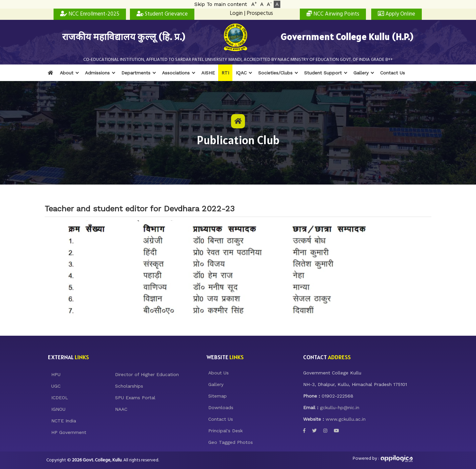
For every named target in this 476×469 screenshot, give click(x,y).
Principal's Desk (225, 431)
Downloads (221, 407)
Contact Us (393, 73)
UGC (56, 386)
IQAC (241, 73)
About (67, 73)
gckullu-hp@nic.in (340, 407)
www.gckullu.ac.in (346, 419)
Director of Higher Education (147, 374)
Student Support (323, 73)
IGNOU (58, 409)
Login (236, 13)
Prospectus (260, 13)
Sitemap (218, 396)
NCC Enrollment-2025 (90, 14)
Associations (176, 73)
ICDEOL (60, 398)
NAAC (121, 409)
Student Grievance (162, 14)
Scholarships (129, 386)
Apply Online (397, 14)
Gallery (361, 73)
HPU (56, 374)
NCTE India (64, 421)
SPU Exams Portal (135, 398)
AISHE (208, 73)
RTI (225, 73)
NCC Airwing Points (333, 14)
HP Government (69, 432)
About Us (218, 373)
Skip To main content (221, 4)
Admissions (97, 73)
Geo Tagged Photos (231, 442)
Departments (136, 73)
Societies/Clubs (275, 73)
